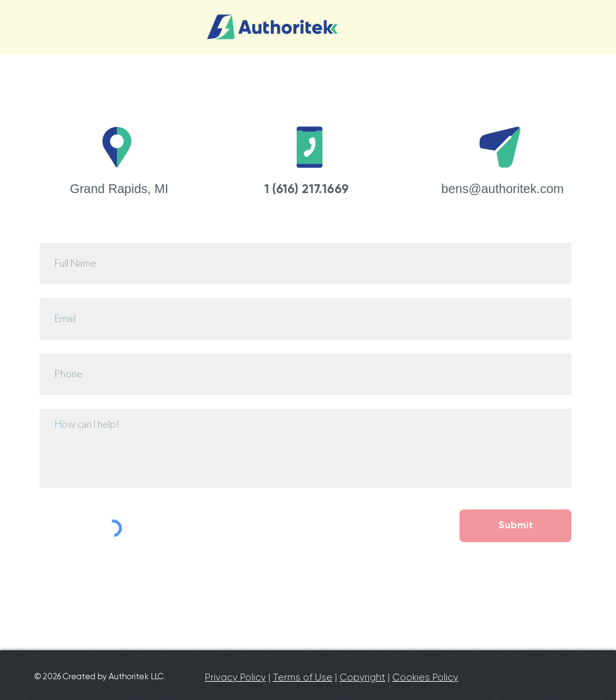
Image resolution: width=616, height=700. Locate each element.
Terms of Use (303, 677)
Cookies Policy (425, 677)
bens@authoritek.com (503, 189)
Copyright (362, 677)
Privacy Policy (235, 677)
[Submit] (515, 526)
